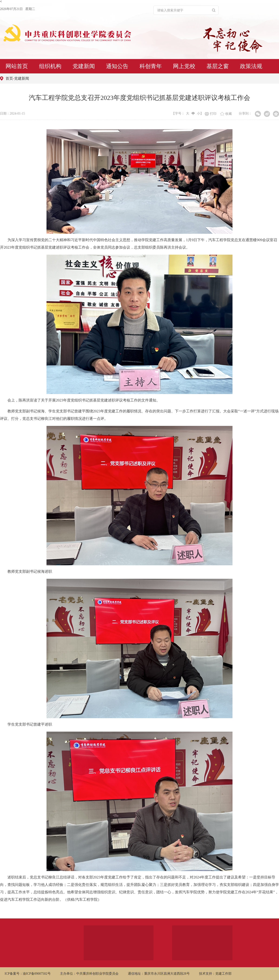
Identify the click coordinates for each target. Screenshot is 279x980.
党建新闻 (84, 66)
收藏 (226, 114)
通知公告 (117, 66)
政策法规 (251, 66)
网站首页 (17, 66)
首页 (9, 78)
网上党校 (184, 66)
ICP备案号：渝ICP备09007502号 (28, 974)
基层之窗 (218, 66)
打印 (211, 114)
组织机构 (50, 66)
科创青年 (151, 66)
